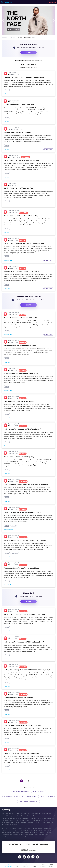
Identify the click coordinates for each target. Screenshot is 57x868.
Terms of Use (13, 844)
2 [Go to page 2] (25, 781)
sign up (28, 53)
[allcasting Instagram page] (33, 857)
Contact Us (44, 844)
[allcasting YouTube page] (29, 857)
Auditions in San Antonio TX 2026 (14, 797)
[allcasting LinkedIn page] (37, 857)
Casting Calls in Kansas (46, 797)
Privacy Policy (25, 844)
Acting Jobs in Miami (38, 791)
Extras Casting (32, 797)
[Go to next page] (35, 781)
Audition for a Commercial (21, 791)
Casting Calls (13, 38)
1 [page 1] (22, 781)
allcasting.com (31, 830)
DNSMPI (35, 844)
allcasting (4, 38)
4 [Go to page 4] (32, 781)
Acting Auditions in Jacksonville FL (28, 802)
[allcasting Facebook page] (20, 857)
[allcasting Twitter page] (24, 857)
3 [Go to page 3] (29, 781)
